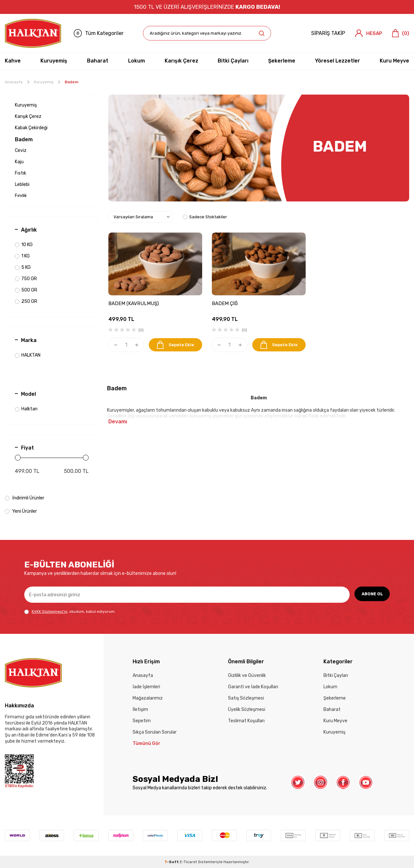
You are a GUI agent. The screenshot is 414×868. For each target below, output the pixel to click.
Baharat (98, 61)
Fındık (21, 196)
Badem (24, 139)
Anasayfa (14, 82)
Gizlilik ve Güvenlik (247, 675)
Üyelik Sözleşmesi (247, 709)
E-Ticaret (188, 862)
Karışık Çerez (181, 61)
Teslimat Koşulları (246, 721)
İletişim (140, 709)
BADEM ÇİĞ (225, 303)
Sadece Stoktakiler (205, 217)
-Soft (172, 862)
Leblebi (22, 184)
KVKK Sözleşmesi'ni (49, 611)
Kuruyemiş (54, 61)
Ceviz (21, 150)
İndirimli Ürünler (25, 498)
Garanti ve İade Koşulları (253, 687)
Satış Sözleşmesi (246, 698)
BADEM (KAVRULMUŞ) (134, 303)
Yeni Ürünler (21, 511)
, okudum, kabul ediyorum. (70, 612)
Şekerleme (282, 61)
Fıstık (21, 173)
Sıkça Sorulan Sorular (155, 732)
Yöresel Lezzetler (338, 61)
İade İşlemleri (146, 687)
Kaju (19, 162)
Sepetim (142, 721)
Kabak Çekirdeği (31, 128)
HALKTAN (28, 355)
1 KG (22, 256)
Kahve (13, 61)
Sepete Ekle (175, 345)
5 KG (23, 267)
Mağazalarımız (148, 698)
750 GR (26, 279)
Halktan (26, 409)
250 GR (26, 301)
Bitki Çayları (233, 61)
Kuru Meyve (394, 61)
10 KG (24, 245)
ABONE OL (370, 594)
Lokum (136, 61)
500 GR (26, 290)
